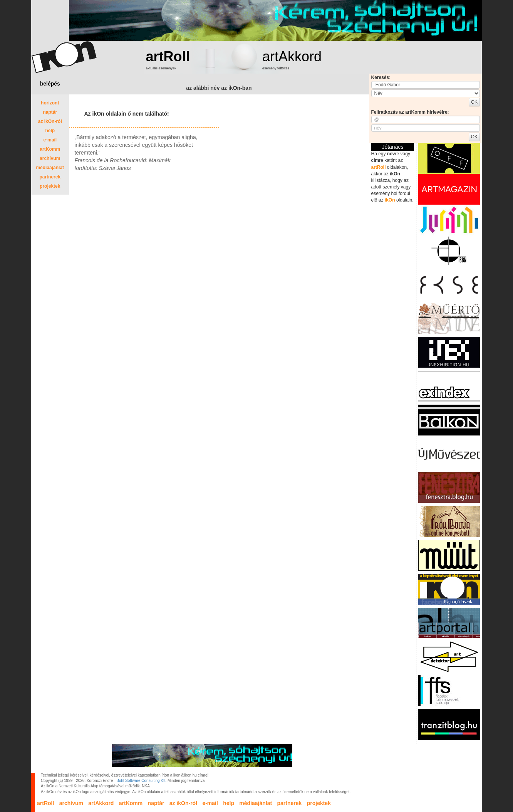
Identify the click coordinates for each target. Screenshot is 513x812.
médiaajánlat (50, 168)
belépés (50, 84)
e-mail (50, 140)
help (50, 131)
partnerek (50, 177)
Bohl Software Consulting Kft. (141, 781)
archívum (50, 158)
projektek (50, 186)
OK (474, 102)
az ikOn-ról (50, 121)
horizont (50, 103)
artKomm (50, 149)
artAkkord (292, 56)
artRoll (168, 56)
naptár (50, 112)
